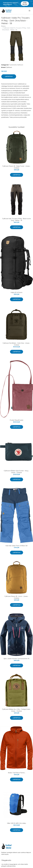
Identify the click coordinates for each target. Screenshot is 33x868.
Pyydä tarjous (25, 3)
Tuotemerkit (13, 65)
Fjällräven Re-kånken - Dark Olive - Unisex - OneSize (16, 344)
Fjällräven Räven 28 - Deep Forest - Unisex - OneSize (16, 167)
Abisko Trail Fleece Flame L (17, 773)
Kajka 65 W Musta (16, 292)
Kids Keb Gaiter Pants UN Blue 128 (16, 546)
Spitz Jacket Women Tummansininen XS (16, 659)
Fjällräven (20, 65)
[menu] (30, 11)
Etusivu (3, 26)
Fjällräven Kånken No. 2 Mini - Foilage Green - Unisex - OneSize (17, 710)
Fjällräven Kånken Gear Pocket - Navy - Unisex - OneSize (16, 472)
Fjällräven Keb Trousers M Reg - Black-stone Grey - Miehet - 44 (16, 220)
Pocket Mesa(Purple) (17, 420)
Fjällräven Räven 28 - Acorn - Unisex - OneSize (17, 597)
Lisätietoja (9, 76)
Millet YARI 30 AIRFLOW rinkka (16, 823)
